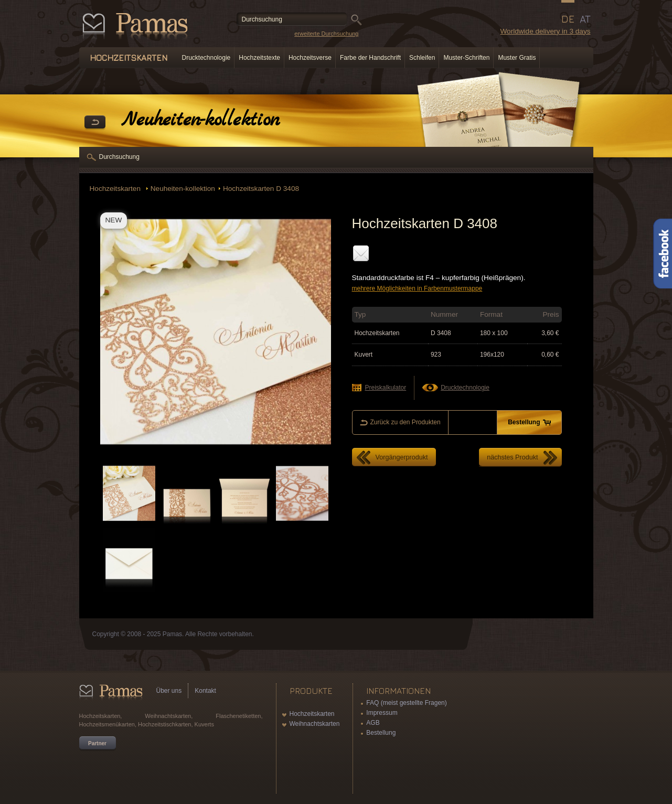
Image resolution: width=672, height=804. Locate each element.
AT (585, 19)
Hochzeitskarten (116, 189)
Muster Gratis (517, 58)
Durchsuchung (119, 157)
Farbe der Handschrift (370, 58)
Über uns (169, 691)
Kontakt (205, 691)
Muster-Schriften (466, 58)
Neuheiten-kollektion (183, 189)
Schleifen (422, 58)
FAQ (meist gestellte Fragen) (406, 703)
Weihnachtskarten (315, 724)
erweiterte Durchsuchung (326, 34)
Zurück (95, 123)
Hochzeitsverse (310, 58)
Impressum (382, 713)
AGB (373, 723)
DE (568, 19)
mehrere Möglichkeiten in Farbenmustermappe (417, 288)
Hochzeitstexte (259, 58)
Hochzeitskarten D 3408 (261, 189)
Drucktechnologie (206, 58)
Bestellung (381, 733)
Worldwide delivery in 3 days (545, 31)
